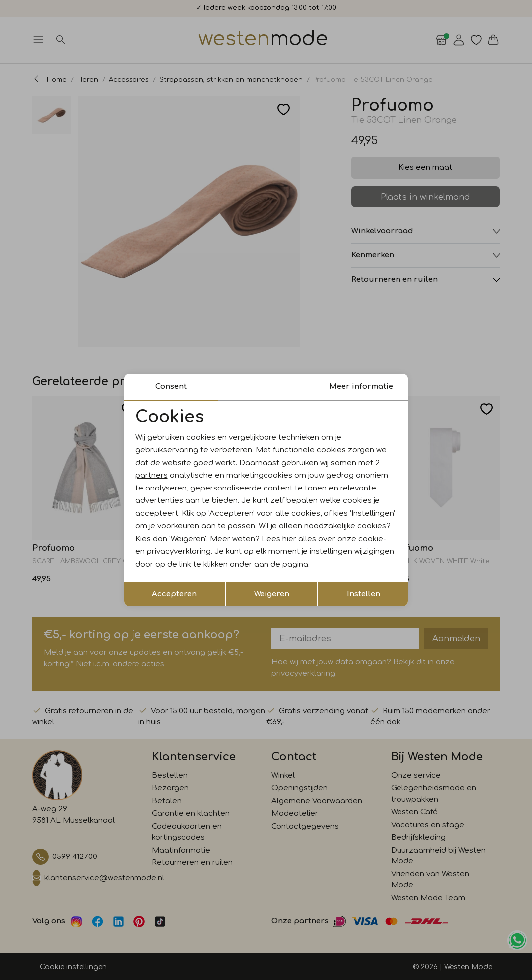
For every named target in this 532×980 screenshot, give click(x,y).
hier (289, 539)
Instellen (363, 594)
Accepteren (174, 594)
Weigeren (272, 594)
